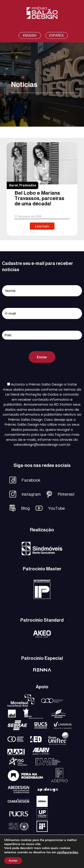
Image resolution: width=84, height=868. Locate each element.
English (30, 35)
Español (57, 35)
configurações (67, 852)
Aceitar (13, 861)
